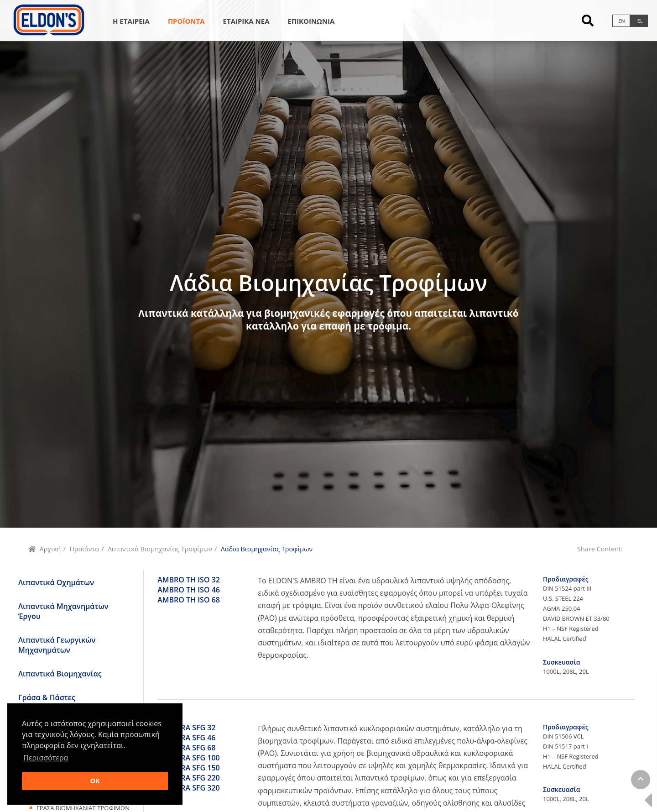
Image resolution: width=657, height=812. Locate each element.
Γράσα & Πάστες (47, 697)
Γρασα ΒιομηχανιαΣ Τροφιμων (83, 808)
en (622, 21)
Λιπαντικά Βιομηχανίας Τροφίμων (160, 549)
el (640, 21)
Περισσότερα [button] (46, 758)
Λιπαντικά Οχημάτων (56, 582)
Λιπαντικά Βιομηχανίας (60, 674)
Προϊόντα (84, 549)
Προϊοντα (186, 21)
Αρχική (50, 549)
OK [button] (95, 781)
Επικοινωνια (311, 21)
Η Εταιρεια (131, 21)
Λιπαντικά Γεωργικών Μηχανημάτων (57, 645)
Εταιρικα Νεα (246, 21)
